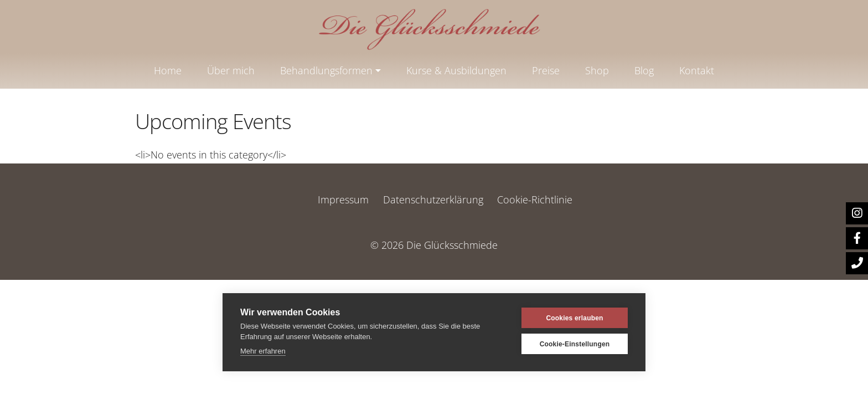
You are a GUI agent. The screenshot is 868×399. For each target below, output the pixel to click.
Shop (597, 70)
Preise (546, 70)
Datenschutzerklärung (433, 199)
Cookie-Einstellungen (575, 344)
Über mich (231, 70)
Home (168, 70)
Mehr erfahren (263, 351)
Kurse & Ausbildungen (456, 70)
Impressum (343, 199)
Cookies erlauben (574, 318)
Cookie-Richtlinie (535, 199)
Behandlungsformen (326, 70)
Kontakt (697, 70)
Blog (644, 70)
